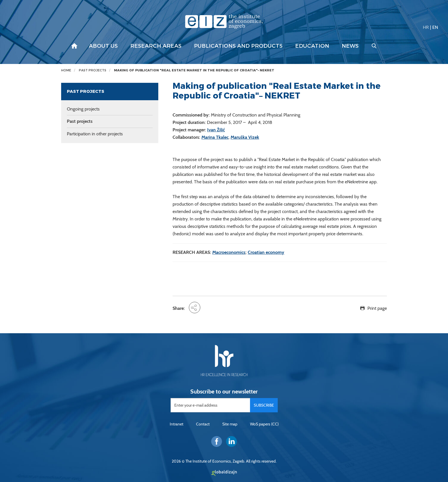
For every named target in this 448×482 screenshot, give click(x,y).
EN (435, 27)
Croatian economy (266, 252)
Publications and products (238, 46)
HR (426, 27)
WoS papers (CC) (264, 424)
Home (66, 70)
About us (103, 46)
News (350, 46)
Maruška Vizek (245, 137)
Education (312, 46)
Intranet (177, 424)
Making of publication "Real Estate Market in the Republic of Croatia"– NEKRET (194, 70)
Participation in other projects (95, 134)
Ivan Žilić (216, 130)
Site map (230, 424)
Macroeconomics (229, 252)
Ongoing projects (83, 109)
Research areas (156, 46)
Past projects (93, 70)
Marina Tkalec (215, 137)
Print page (377, 308)
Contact (203, 424)
